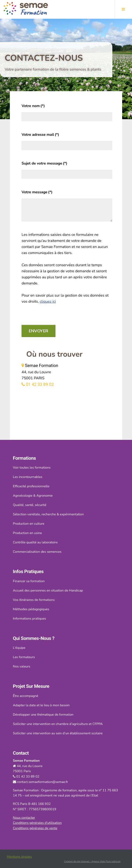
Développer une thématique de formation (43, 715)
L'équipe (19, 648)
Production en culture (29, 524)
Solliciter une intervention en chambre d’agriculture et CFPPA (58, 724)
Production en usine (27, 533)
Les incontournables (28, 477)
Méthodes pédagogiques (31, 609)
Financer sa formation (29, 581)
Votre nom (33, 106)
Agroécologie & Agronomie (33, 496)
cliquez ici (48, 301)
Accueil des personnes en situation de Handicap (48, 590)
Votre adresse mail (40, 135)
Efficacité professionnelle (31, 486)
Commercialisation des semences (37, 552)
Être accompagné (26, 696)
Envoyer (38, 331)
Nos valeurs (22, 666)
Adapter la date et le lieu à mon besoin (41, 705)
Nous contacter (24, 818)
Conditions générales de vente (35, 828)
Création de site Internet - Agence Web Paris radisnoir (92, 861)
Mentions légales (19, 857)
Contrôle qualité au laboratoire (35, 542)
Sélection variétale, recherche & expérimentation (48, 514)
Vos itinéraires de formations (34, 600)
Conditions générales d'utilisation (37, 823)
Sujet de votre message (44, 163)
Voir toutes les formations (32, 468)
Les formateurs (24, 657)
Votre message (37, 192)
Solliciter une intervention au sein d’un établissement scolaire (58, 733)
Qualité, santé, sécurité (30, 505)
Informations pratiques (29, 619)
